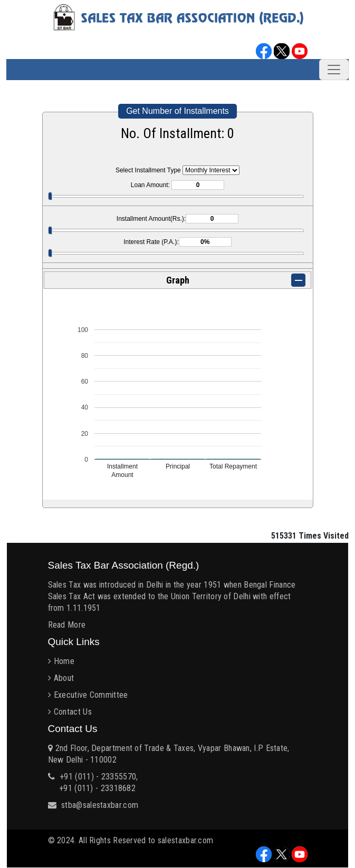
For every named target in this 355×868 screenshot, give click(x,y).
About (64, 678)
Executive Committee (91, 695)
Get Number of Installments (177, 111)
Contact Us (73, 712)
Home (64, 661)
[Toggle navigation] (334, 70)
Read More (67, 625)
